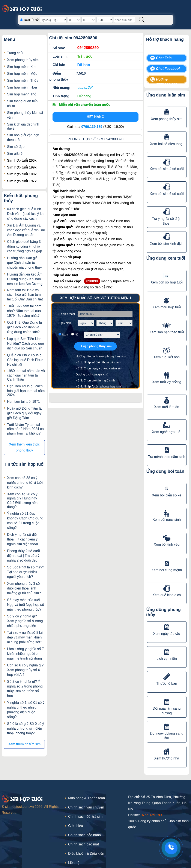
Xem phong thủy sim (23, 60)
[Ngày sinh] (74, 20)
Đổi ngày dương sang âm (167, 735)
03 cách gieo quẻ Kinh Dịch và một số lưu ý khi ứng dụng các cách (26, 214)
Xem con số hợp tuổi (167, 282)
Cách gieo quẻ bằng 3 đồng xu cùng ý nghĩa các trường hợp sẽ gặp (25, 246)
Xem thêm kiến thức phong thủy (24, 447)
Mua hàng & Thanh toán (86, 798)
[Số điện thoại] (105, 314)
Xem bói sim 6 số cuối (167, 194)
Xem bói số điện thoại (167, 144)
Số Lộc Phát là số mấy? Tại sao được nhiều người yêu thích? (26, 572)
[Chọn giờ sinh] (102, 335)
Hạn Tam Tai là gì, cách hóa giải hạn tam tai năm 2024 (26, 390)
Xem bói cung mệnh (167, 570)
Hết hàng (96, 117)
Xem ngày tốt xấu (167, 634)
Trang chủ (15, 53)
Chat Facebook (168, 69)
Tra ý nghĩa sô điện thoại (167, 221)
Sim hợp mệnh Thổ (22, 94)
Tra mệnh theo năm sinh (167, 457)
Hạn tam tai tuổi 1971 (23, 402)
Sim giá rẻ (15, 154)
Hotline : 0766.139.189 (167, 80)
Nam (27, 20)
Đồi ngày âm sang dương (167, 711)
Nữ (37, 20)
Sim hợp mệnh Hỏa (22, 87)
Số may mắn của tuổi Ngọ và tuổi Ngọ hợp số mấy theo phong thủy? (26, 605)
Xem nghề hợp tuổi (167, 432)
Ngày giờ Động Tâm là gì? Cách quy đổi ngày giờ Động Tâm (24, 413)
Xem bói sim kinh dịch (167, 244)
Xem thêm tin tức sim (24, 744)
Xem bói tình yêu (167, 544)
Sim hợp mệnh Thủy (23, 80)
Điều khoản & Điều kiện (86, 853)
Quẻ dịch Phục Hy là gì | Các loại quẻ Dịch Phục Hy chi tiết (26, 360)
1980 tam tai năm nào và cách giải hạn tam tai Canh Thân (26, 375)
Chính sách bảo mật (83, 844)
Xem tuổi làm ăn (167, 407)
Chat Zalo (164, 58)
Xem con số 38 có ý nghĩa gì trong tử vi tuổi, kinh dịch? (25, 483)
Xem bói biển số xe (167, 495)
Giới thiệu (76, 826)
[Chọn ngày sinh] (86, 323)
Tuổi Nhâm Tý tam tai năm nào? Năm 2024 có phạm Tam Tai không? (25, 429)
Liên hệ (74, 863)
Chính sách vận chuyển (86, 807)
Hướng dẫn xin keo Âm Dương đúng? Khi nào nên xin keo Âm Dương (25, 279)
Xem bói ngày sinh (167, 520)
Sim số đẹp (16, 147)
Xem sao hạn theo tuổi (167, 332)
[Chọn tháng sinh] (105, 323)
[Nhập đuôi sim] (125, 20)
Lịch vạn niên (167, 659)
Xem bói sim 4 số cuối (167, 169)
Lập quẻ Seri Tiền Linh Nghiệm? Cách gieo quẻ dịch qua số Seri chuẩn (26, 344)
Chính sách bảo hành (84, 835)
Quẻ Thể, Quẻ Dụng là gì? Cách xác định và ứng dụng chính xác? (24, 327)
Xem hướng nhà (167, 758)
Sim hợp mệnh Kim (22, 67)
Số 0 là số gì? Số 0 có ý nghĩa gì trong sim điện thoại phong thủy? (26, 728)
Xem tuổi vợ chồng (167, 382)
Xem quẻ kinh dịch (167, 595)
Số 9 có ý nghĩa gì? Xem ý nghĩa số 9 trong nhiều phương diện (25, 621)
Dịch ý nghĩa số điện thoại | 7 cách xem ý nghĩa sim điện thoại (23, 539)
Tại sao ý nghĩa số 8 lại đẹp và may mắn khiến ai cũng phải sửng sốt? (25, 637)
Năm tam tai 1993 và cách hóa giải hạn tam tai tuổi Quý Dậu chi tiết (25, 295)
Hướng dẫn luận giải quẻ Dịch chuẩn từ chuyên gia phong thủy (24, 263)
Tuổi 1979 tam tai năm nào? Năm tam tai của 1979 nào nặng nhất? (24, 311)
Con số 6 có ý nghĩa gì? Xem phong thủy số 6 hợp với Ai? (25, 670)
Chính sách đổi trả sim (85, 817)
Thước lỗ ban (167, 684)
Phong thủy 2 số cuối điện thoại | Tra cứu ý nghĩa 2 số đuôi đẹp (23, 556)
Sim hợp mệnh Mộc (22, 74)
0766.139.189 (151, 815)
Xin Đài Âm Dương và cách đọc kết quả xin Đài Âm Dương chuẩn (26, 230)
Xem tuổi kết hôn (167, 357)
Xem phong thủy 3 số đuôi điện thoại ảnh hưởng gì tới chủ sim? (24, 588)
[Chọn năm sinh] (124, 323)
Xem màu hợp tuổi (167, 307)
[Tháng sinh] (88, 20)
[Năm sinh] (105, 20)
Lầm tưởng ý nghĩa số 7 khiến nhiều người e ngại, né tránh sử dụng (26, 654)
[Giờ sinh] (53, 20)
